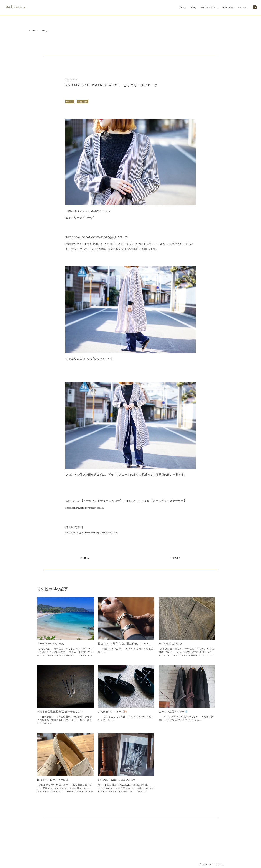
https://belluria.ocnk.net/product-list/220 (85, 508)
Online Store (210, 7)
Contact (243, 7)
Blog (194, 7)
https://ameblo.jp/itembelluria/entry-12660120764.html (92, 532)
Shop (183, 7)
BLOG (70, 102)
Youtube (228, 7)
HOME (33, 30)
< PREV (85, 558)
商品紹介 (83, 102)
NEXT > (176, 558)
